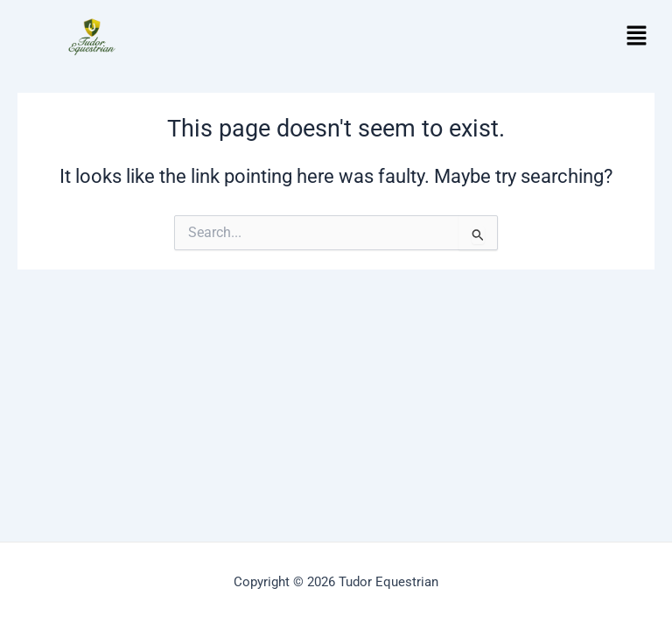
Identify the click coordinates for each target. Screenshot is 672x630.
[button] (637, 37)
